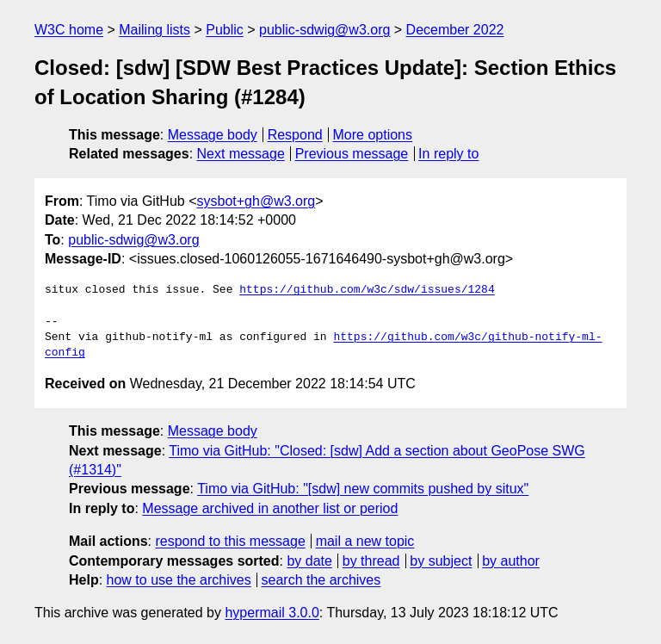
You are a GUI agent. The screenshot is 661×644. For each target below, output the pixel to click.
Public (225, 30)
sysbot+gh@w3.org (256, 201)
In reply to (448, 154)
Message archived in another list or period (270, 508)
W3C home (69, 30)
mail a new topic (365, 541)
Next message (241, 154)
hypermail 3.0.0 (272, 613)
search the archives (321, 580)
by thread (371, 561)
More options (373, 135)
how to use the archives (179, 580)
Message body (213, 135)
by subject (441, 561)
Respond (295, 135)
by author (511, 561)
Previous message (352, 154)
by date (309, 561)
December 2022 (455, 30)
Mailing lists (154, 30)
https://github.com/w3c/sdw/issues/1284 (367, 290)
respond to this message (230, 541)
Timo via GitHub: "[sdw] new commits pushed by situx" (363, 489)
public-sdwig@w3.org (324, 30)
